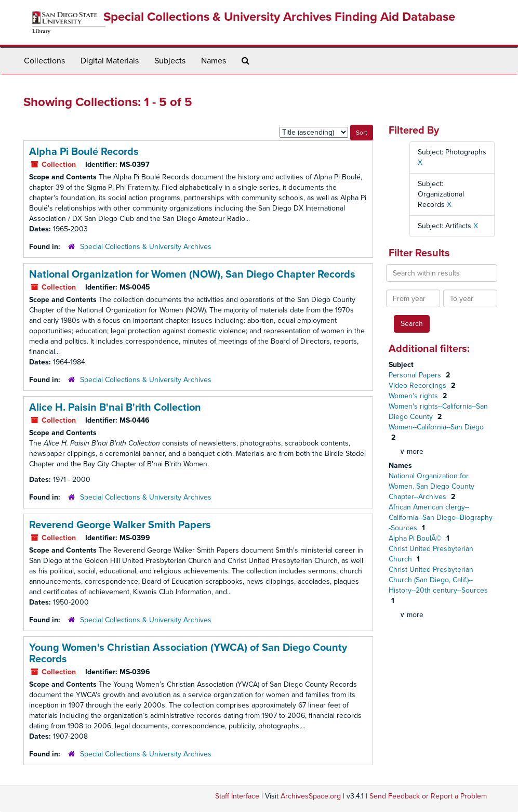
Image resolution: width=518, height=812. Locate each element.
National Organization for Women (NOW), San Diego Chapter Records (192, 274)
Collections (44, 61)
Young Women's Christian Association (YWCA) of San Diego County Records (188, 653)
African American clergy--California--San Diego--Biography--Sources (442, 518)
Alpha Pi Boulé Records (84, 152)
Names (214, 61)
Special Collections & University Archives (146, 247)
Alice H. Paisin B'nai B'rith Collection (115, 408)
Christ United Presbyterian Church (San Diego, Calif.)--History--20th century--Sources (438, 580)
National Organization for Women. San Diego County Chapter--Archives (431, 486)
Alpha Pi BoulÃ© (416, 538)
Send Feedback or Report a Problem (428, 796)
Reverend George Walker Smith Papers (120, 525)
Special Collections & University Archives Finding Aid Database (279, 17)
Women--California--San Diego (436, 427)
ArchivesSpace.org (311, 796)
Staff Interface (237, 796)
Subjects (170, 61)
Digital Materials (110, 61)
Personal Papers (416, 375)
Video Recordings (419, 385)
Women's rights (414, 396)
